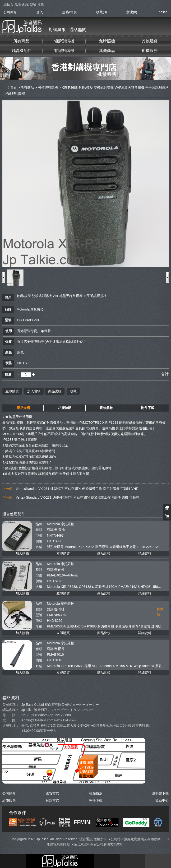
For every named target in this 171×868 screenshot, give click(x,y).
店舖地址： (11, 725)
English (162, 12)
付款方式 (52, 800)
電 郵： (11, 720)
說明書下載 (160, 793)
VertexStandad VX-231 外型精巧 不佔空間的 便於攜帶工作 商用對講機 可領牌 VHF (77, 488)
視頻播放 (96, 793)
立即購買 (12, 391)
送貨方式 (52, 793)
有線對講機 (64, 51)
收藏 (73, 391)
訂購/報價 (69, 12)
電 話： (11, 715)
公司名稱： (11, 704)
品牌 (39, 524)
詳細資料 (145, 553)
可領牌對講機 (48, 88)
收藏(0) (101, 12)
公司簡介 (10, 12)
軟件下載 (96, 800)
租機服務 (150, 51)
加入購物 (34, 391)
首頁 (12, 88)
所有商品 (21, 41)
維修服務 (9, 800)
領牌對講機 (64, 41)
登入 (40, 12)
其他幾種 (150, 41)
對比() (132, 12)
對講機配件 (21, 51)
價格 (39, 541)
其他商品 (107, 51)
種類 (39, 529)
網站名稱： (11, 710)
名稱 (39, 547)
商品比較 (55, 391)
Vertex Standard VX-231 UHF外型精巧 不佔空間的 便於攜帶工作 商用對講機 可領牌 (77, 497)
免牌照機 (107, 41)
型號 (39, 535)
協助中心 (162, 800)
